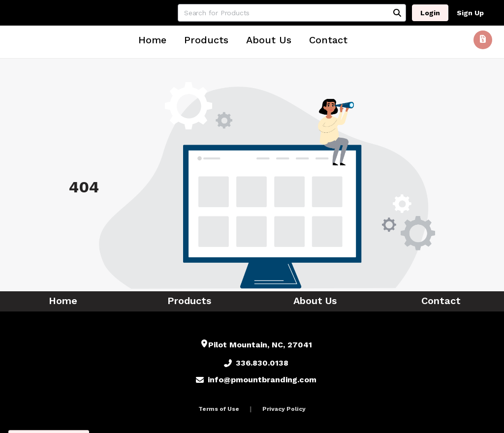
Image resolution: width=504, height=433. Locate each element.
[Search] (397, 13)
